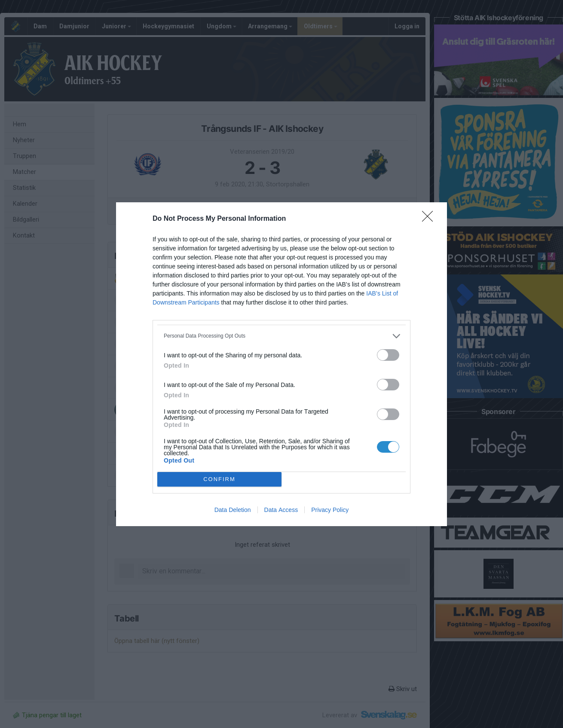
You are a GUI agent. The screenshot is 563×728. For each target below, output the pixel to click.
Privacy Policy (330, 510)
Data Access (281, 510)
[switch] (388, 355)
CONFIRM (219, 479)
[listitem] (281, 336)
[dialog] (281, 364)
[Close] (430, 219)
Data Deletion (233, 510)
